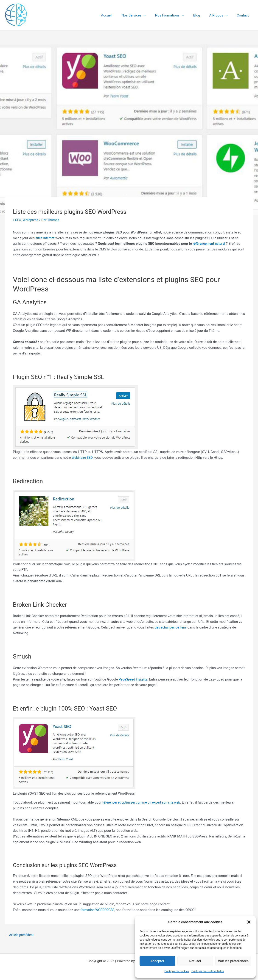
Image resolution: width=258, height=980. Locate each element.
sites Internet (46, 238)
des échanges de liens (172, 627)
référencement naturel (210, 244)
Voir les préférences (233, 961)
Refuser (195, 961)
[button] (249, 922)
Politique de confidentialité (208, 971)
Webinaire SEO (83, 458)
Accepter (157, 961)
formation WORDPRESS (98, 910)
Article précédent (20, 935)
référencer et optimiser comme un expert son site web (144, 802)
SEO (18, 220)
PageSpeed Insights (134, 679)
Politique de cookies (177, 971)
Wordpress (31, 220)
